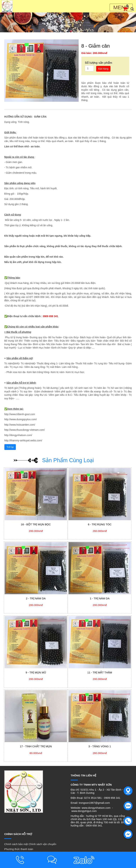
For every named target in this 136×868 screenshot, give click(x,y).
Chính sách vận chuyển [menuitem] (42, 844)
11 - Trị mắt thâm (100, 672)
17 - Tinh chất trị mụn (36, 746)
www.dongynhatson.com (96, 808)
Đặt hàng (103, 69)
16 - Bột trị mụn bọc (36, 524)
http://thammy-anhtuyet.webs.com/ (23, 440)
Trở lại (10, 447)
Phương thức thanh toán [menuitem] (19, 849)
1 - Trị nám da (100, 598)
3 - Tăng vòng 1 (100, 746)
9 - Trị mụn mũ (36, 672)
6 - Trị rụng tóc (100, 524)
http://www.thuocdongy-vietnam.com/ (25, 430)
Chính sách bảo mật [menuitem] (16, 844)
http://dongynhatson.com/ (18, 435)
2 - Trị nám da (36, 598)
